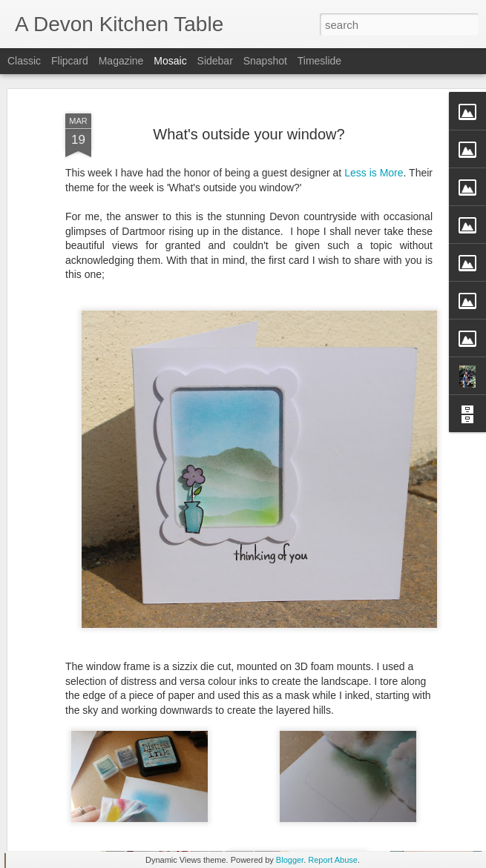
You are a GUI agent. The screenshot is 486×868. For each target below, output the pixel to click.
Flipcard (70, 61)
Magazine (121, 61)
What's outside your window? (249, 89)
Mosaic (170, 61)
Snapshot (265, 61)
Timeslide (319, 61)
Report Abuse (333, 860)
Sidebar (215, 61)
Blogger (290, 860)
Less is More (374, 128)
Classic (24, 61)
